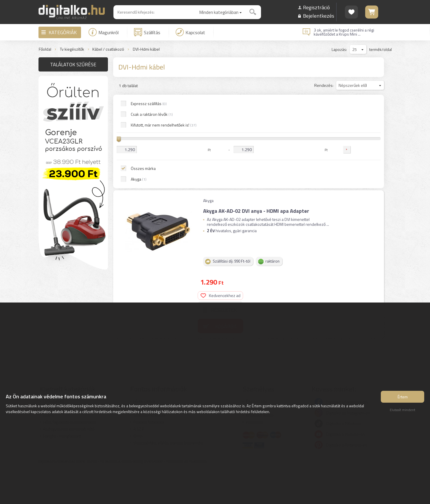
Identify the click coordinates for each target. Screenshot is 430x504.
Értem (403, 398)
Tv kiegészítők (72, 49)
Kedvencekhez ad (359, 119)
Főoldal (45, 49)
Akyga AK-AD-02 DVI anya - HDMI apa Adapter (256, 114)
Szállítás (147, 32)
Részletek (362, 133)
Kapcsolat (190, 32)
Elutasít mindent (403, 412)
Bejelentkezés (319, 16)
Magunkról (104, 32)
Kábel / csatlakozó (108, 49)
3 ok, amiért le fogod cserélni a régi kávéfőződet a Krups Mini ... (344, 32)
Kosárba (364, 149)
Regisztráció (316, 7)
